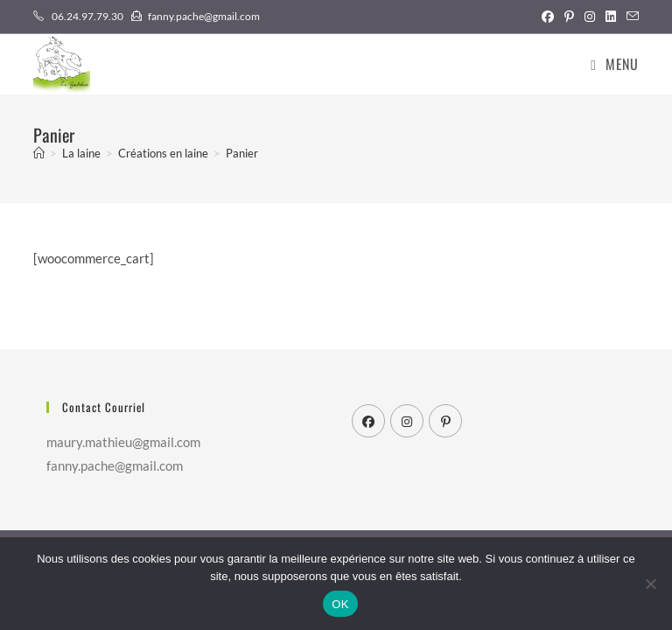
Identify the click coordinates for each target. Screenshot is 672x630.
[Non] (650, 584)
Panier (242, 153)
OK (340, 604)
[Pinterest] (445, 421)
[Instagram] (407, 421)
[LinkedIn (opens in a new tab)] (611, 17)
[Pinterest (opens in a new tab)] (569, 17)
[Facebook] (368, 421)
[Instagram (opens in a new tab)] (590, 17)
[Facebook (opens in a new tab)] (548, 17)
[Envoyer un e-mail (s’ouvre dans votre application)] (630, 17)
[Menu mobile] (614, 64)
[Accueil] (39, 153)
